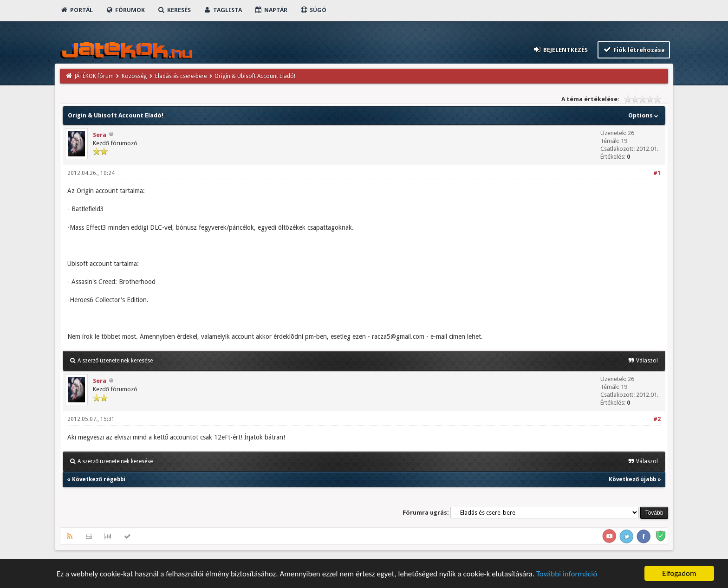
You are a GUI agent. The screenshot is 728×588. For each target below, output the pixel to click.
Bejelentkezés (560, 49)
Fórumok (125, 10)
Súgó (313, 10)
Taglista (223, 10)
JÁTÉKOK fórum (94, 76)
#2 (657, 419)
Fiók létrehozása (634, 49)
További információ (567, 574)
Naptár (271, 10)
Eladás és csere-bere (181, 76)
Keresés (174, 10)
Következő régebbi (99, 479)
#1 (657, 173)
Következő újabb (632, 479)
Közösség (134, 76)
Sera (100, 135)
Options (644, 115)
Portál (77, 10)
